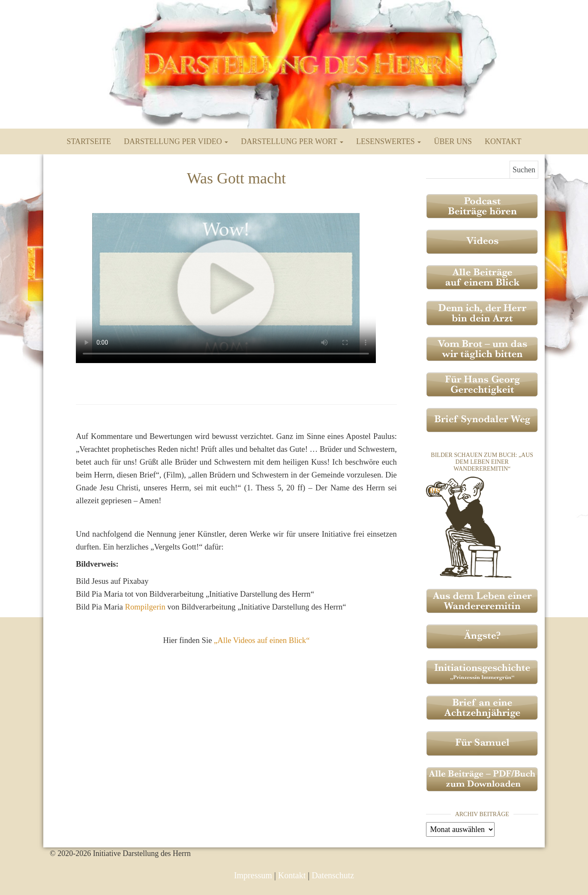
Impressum (253, 875)
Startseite (89, 141)
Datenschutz (333, 875)
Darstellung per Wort (292, 141)
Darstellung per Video (176, 141)
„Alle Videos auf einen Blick (262, 640)
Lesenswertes (388, 141)
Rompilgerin (145, 607)
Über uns (453, 141)
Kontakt (503, 141)
